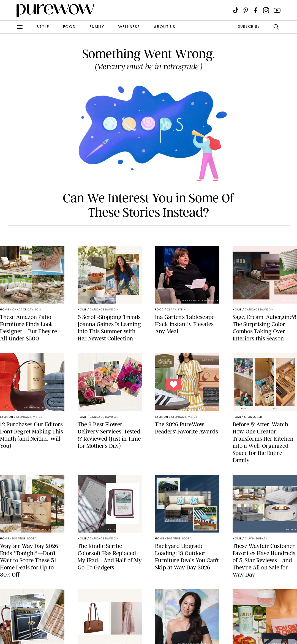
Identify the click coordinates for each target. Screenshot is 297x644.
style (43, 27)
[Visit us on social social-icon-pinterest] (246, 10)
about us (165, 27)
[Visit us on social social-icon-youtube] (277, 10)
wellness (129, 27)
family (97, 27)
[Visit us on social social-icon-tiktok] (236, 10)
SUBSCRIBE (249, 27)
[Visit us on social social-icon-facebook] (256, 10)
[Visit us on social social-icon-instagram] (266, 10)
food (69, 27)
